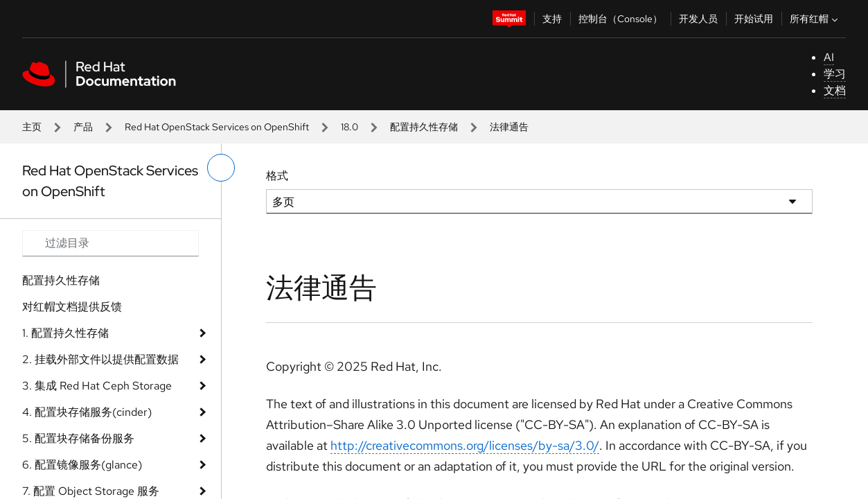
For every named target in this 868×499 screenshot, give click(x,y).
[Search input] (110, 243)
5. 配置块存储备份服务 (78, 438)
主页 (32, 127)
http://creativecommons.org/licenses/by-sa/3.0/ (465, 445)
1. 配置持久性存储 (65, 333)
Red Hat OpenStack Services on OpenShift (217, 127)
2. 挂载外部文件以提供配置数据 (100, 359)
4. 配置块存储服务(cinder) (87, 412)
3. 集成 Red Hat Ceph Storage (97, 386)
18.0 (349, 127)
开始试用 (754, 19)
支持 (552, 19)
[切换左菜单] (221, 168)
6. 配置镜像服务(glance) (82, 465)
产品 (83, 127)
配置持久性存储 (424, 127)
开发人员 (698, 19)
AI (829, 57)
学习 (835, 74)
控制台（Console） (620, 19)
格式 (277, 176)
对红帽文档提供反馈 (72, 307)
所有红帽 (815, 19)
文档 (835, 90)
